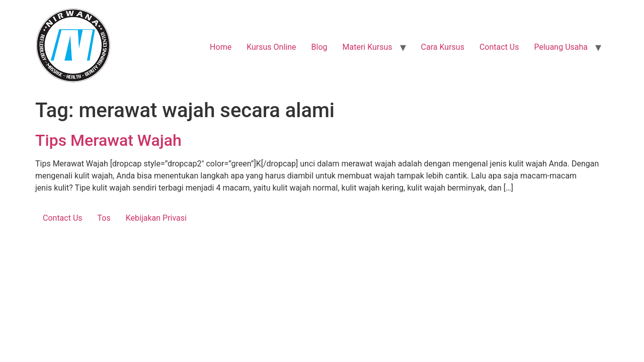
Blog (319, 47)
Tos (104, 218)
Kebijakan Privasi (156, 218)
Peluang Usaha (561, 47)
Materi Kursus (367, 47)
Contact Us (499, 47)
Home (221, 47)
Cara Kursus (443, 47)
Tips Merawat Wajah (108, 140)
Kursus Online (271, 47)
